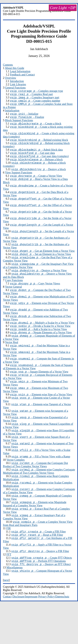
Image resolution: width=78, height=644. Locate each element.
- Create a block (36, 127)
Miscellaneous (15, 607)
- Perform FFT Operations (39, 600)
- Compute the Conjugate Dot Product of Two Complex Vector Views (35, 496)
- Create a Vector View (36, 185)
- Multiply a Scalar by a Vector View (42, 343)
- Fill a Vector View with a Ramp (41, 487)
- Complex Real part (31, 95)
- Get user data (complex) (39, 163)
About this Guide (15, 68)
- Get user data (32, 159)
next (6, 620)
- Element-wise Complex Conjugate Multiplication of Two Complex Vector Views (39, 503)
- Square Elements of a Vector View (39, 396)
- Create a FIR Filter (38, 568)
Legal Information (20, 71)
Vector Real (11, 364)
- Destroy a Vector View (39, 287)
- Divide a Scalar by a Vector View (40, 346)
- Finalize (27, 120)
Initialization (12, 113)
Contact (7, 636)
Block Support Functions (19, 124)
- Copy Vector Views (35, 301)
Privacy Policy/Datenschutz (54, 636)
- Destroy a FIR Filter (40, 589)
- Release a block (36, 167)
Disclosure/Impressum (25, 636)
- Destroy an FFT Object (41, 603)
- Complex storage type (36, 91)
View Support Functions (19, 181)
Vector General (13, 304)
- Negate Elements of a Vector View (41, 354)
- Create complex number (35, 103)
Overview (11, 78)
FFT (9, 592)
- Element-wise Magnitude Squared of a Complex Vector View (35, 538)
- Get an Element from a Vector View (43, 265)
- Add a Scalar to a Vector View (38, 350)
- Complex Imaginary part (35, 99)
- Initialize (24, 117)
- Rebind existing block (39, 145)
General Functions (15, 88)
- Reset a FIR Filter (37, 571)
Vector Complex (15, 491)
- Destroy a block (38, 178)
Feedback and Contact (22, 75)
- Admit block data (36, 156)
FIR (9, 564)
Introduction (17, 81)
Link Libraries (18, 84)
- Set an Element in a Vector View (41, 269)
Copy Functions (14, 297)
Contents (8, 65)
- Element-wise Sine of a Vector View (41, 421)
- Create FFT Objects (42, 596)
